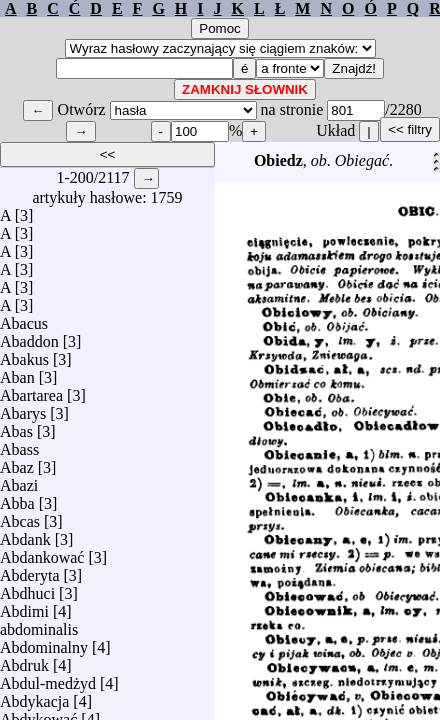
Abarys (23, 408)
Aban (17, 372)
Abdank (25, 534)
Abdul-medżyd (48, 678)
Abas (16, 426)
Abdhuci (27, 588)
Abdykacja (34, 696)
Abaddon (29, 336)
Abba (17, 498)
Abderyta (30, 570)
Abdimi (24, 606)
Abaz (17, 462)
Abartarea (31, 390)
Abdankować (42, 552)
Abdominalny (44, 642)
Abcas (20, 516)
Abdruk (24, 660)
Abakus (24, 354)
